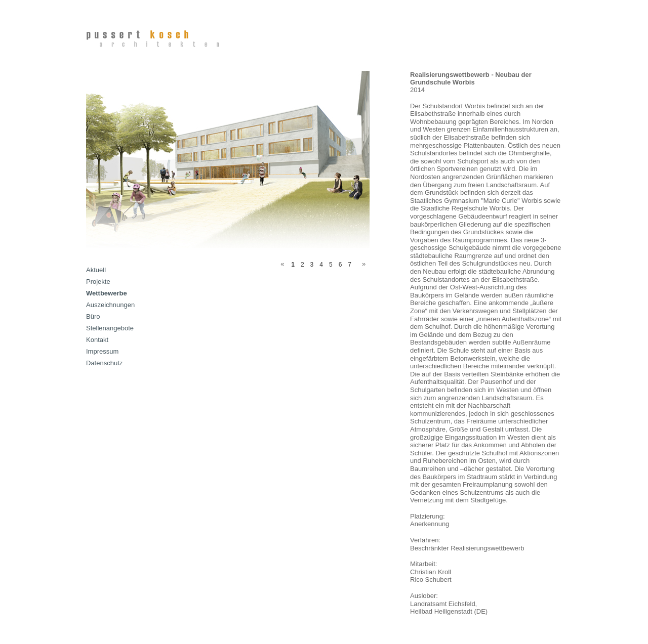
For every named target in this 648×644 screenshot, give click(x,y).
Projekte (98, 282)
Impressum (102, 351)
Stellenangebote (110, 328)
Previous (280, 263)
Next (362, 263)
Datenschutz (104, 363)
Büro (93, 316)
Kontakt (97, 340)
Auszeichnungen (110, 305)
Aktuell (96, 270)
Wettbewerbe (107, 293)
